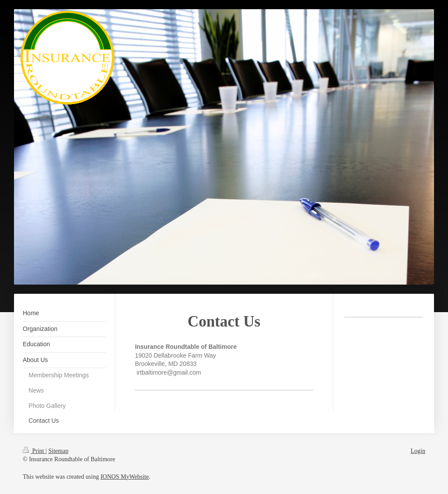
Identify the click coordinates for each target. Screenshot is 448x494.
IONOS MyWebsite (125, 477)
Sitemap (59, 451)
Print (34, 451)
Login (418, 451)
